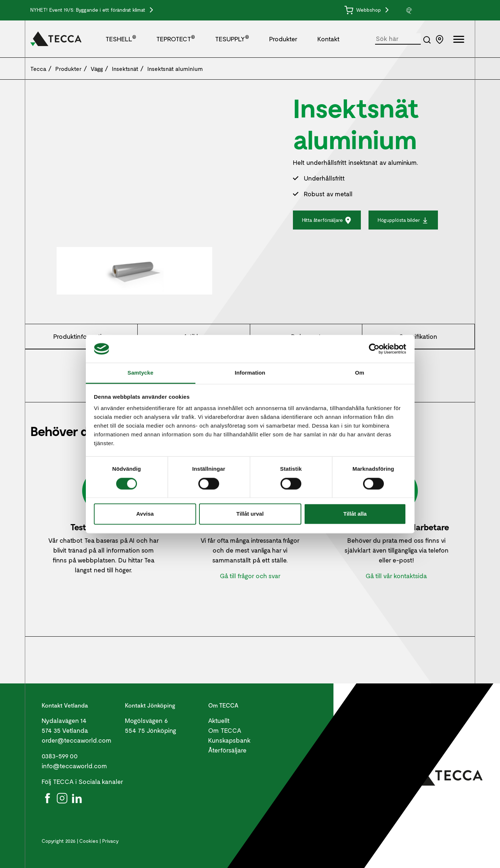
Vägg (97, 69)
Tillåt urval (250, 514)
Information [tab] (250, 373)
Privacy (110, 841)
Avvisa (145, 514)
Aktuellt (219, 720)
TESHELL (121, 39)
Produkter (283, 39)
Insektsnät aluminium (175, 69)
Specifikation (418, 336)
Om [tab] (360, 373)
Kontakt (329, 39)
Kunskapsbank (229, 740)
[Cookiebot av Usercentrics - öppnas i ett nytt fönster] (374, 349)
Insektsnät (125, 69)
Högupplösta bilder (403, 221)
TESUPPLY (232, 39)
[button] (433, 10)
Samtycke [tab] (140, 373)
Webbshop (363, 10)
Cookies (89, 841)
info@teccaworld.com (74, 766)
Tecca (38, 69)
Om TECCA (225, 730)
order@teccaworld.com (77, 740)
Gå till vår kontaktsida (396, 576)
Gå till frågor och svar (250, 576)
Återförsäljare (227, 750)
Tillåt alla (355, 514)
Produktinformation (81, 336)
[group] (433, 10)
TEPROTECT (176, 39)
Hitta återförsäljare (327, 221)
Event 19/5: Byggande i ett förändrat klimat (98, 10)
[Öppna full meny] (459, 40)
